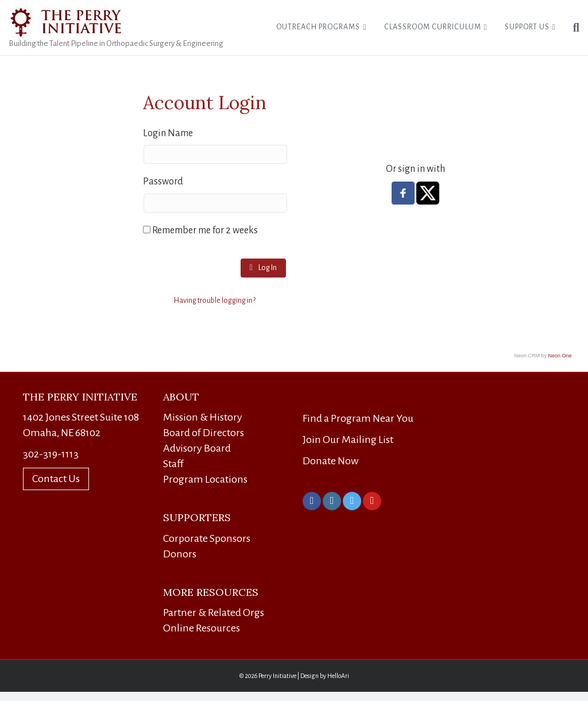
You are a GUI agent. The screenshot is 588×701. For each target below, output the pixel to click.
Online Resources (202, 628)
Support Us (527, 27)
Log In (263, 267)
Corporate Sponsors (207, 538)
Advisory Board (197, 448)
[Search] (572, 28)
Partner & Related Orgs (214, 613)
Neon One (560, 356)
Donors (180, 554)
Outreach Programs (318, 27)
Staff (173, 464)
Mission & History (203, 417)
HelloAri (338, 676)
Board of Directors (204, 433)
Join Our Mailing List (348, 440)
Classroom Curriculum (433, 27)
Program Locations (205, 479)
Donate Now (330, 461)
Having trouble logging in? (215, 301)
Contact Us (56, 479)
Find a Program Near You (358, 418)
